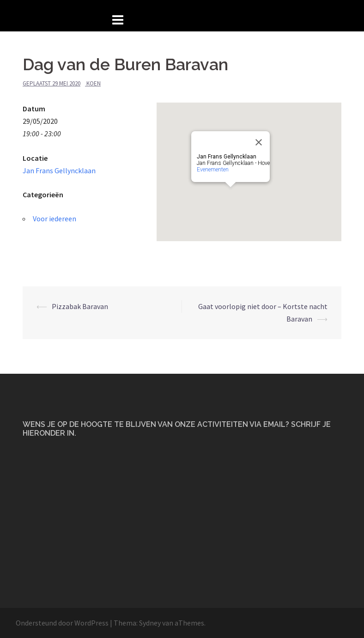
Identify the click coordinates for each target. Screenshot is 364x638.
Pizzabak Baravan (80, 306)
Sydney (150, 623)
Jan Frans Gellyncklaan (59, 170)
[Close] (259, 142)
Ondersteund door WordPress (62, 623)
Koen (94, 83)
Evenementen (213, 170)
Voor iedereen (55, 219)
